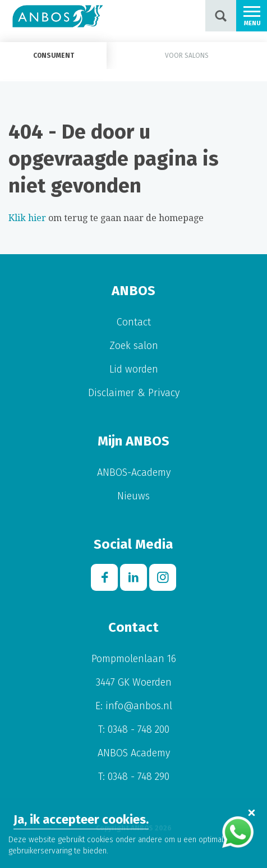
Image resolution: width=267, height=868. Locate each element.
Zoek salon (134, 346)
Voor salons (187, 56)
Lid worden (134, 369)
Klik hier (27, 218)
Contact (134, 322)
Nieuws (133, 496)
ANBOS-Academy (134, 472)
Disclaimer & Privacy (134, 393)
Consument (54, 56)
